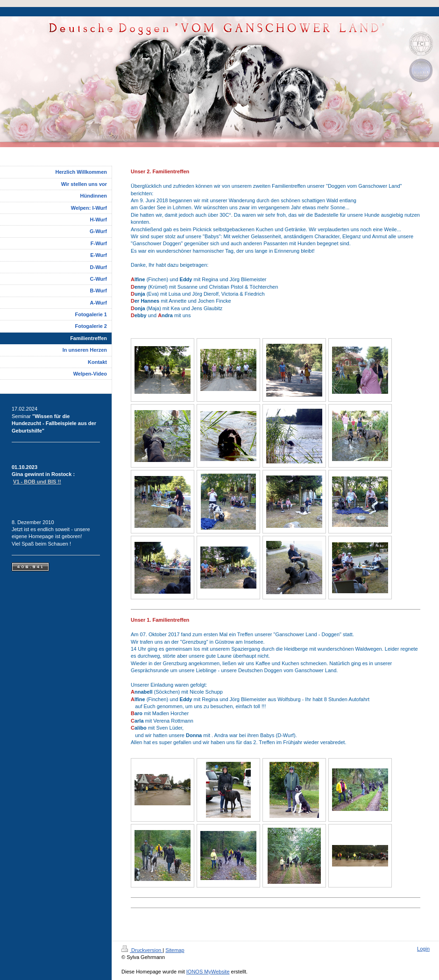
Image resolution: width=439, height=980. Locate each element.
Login (423, 949)
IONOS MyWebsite (208, 972)
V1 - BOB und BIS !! (37, 482)
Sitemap (175, 950)
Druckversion (142, 950)
